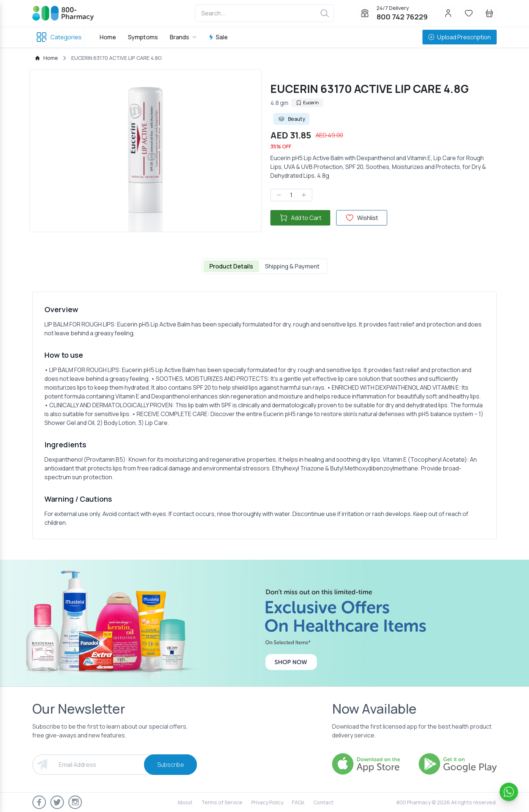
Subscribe (171, 765)
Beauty (291, 119)
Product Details (231, 266)
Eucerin (307, 103)
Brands (183, 37)
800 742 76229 (402, 17)
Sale (218, 37)
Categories (59, 37)
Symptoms (143, 37)
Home (108, 37)
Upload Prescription (460, 37)
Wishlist (362, 218)
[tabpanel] (264, 415)
